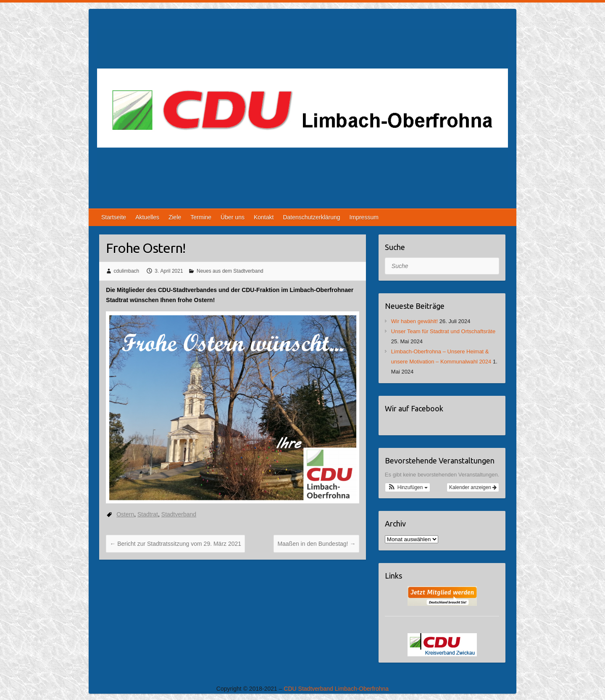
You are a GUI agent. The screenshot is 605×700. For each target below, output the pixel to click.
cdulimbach (127, 271)
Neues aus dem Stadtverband (230, 271)
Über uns (233, 217)
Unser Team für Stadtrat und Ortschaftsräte (443, 331)
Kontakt (264, 217)
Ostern (125, 514)
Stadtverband (179, 514)
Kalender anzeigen (473, 487)
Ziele (175, 217)
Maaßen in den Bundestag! (316, 544)
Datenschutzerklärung (311, 217)
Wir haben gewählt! (414, 321)
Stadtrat (148, 514)
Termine (201, 217)
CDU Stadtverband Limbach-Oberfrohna (336, 689)
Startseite (114, 217)
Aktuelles (147, 217)
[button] (408, 487)
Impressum (364, 217)
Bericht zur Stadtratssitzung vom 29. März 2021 (175, 544)
